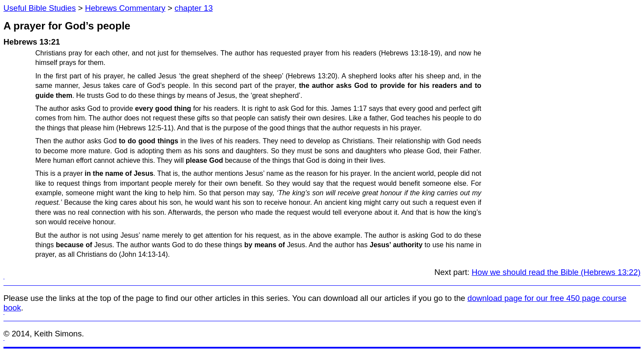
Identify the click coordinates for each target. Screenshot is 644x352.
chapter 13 (194, 8)
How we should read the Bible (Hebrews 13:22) (556, 272)
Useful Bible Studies (40, 8)
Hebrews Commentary (125, 8)
